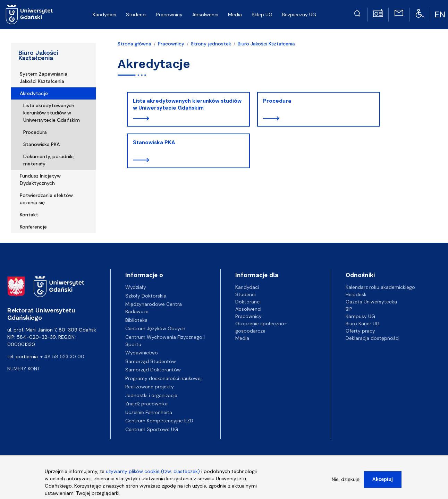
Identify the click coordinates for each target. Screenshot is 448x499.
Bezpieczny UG (299, 15)
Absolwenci (205, 15)
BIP (349, 309)
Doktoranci (248, 302)
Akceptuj (383, 482)
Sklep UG (262, 15)
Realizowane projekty (150, 387)
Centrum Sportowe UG (152, 429)
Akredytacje (34, 93)
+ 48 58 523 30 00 (62, 356)
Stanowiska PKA (41, 144)
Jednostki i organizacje (151, 395)
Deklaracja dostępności (373, 338)
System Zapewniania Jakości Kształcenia (44, 78)
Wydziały (136, 287)
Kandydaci (104, 15)
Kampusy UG (360, 316)
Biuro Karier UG (363, 324)
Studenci (136, 15)
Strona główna (134, 44)
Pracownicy (169, 15)
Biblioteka (136, 320)
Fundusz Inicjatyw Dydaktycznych (40, 179)
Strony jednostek (211, 44)
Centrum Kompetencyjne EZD (159, 421)
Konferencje (33, 227)
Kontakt (29, 215)
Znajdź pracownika (146, 404)
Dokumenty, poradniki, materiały (49, 160)
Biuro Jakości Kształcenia (38, 55)
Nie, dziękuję (346, 482)
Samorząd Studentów (151, 361)
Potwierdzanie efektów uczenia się (46, 199)
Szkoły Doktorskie (146, 296)
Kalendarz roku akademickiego (380, 287)
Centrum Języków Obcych (155, 328)
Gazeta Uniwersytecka (371, 302)
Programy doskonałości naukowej (163, 378)
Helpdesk (356, 294)
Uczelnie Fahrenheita (149, 412)
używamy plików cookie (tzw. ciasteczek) (153, 474)
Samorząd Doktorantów (153, 370)
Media (235, 15)
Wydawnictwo (142, 353)
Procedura (35, 132)
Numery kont (24, 369)
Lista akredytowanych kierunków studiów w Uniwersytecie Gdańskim (52, 113)
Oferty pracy (360, 331)
